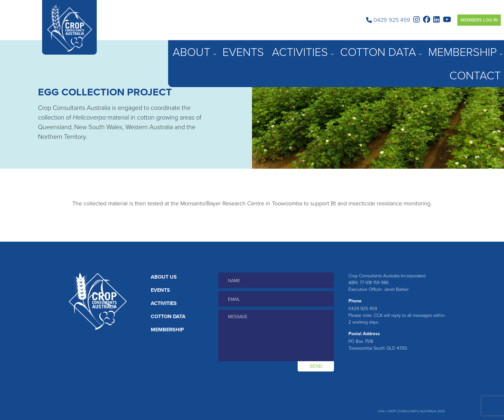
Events (354, 48)
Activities (381, 48)
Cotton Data (418, 48)
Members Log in (479, 20)
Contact (491, 48)
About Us (164, 277)
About (328, 48)
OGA (381, 411)
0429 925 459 (388, 20)
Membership (457, 48)
